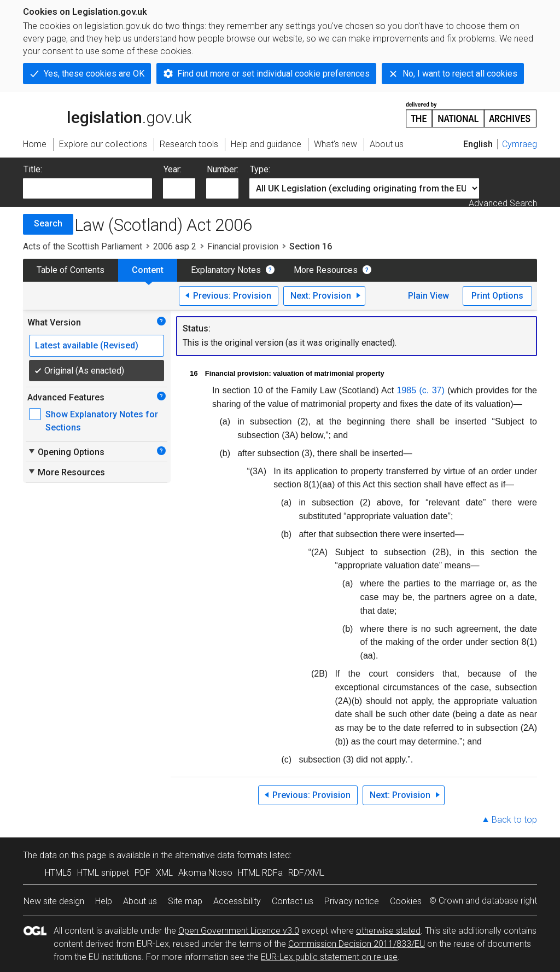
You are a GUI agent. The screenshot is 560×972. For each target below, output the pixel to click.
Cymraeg (520, 144)
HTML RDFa (260, 873)
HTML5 (58, 873)
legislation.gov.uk (107, 114)
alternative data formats (221, 855)
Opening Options (66, 452)
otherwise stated (388, 931)
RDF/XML (306, 873)
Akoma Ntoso (205, 873)
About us (140, 901)
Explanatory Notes (226, 270)
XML (164, 873)
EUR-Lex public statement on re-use (329, 957)
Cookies (406, 901)
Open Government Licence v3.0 (239, 931)
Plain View (428, 296)
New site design (54, 901)
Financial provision (243, 246)
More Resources (326, 270)
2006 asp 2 (175, 246)
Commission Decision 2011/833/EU (357, 944)
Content (148, 270)
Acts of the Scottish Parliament (83, 246)
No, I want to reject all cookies (460, 74)
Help (104, 901)
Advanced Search (503, 203)
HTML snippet (103, 873)
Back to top (514, 820)
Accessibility (237, 901)
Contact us (293, 901)
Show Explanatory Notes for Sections (102, 421)
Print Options (497, 296)
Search (48, 223)
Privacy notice (352, 901)
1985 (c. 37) (421, 390)
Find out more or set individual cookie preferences (273, 74)
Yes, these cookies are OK (94, 74)
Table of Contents (71, 270)
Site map (185, 901)
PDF (142, 873)
